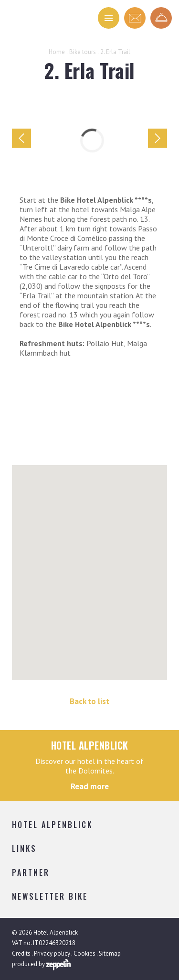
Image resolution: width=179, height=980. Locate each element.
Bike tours (83, 52)
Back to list (89, 701)
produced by (41, 965)
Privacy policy (52, 953)
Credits (21, 953)
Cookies (84, 953)
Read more (90, 786)
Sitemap (110, 953)
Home (57, 52)
